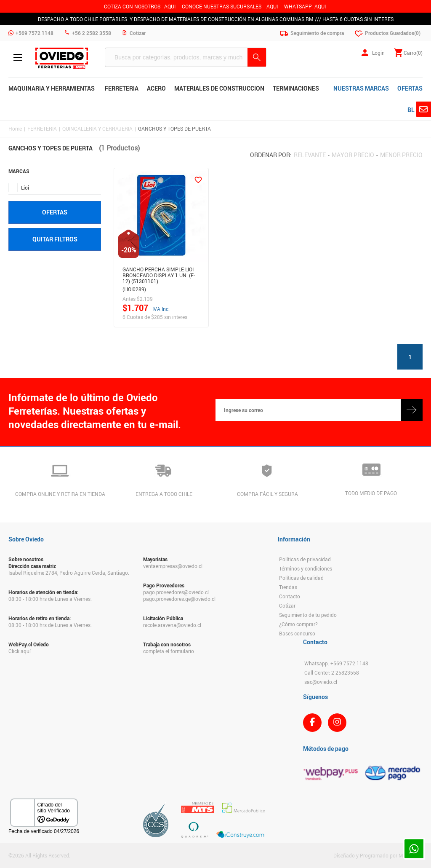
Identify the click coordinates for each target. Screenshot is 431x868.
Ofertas (55, 212)
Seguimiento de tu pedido (308, 615)
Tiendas (288, 587)
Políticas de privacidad (305, 559)
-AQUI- (170, 6)
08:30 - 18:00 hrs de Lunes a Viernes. (50, 599)
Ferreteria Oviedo (62, 58)
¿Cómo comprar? (298, 624)
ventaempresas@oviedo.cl (173, 566)
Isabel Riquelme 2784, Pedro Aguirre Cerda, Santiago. (69, 573)
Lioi (25, 188)
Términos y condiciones (306, 568)
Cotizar (287, 605)
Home (15, 129)
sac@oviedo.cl (321, 682)
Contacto (290, 596)
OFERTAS (410, 88)
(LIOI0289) (134, 289)
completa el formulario (169, 651)
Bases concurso (297, 633)
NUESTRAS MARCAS (361, 88)
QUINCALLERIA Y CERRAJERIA (97, 129)
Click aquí (20, 651)
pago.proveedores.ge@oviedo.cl (179, 599)
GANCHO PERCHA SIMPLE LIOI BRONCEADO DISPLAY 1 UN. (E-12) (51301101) (159, 274)
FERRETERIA (42, 129)
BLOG (415, 110)
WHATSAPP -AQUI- (306, 6)
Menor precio (401, 155)
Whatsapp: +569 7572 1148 (336, 663)
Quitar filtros (55, 239)
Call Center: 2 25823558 (332, 672)
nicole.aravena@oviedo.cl (172, 625)
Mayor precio (353, 155)
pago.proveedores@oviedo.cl (176, 592)
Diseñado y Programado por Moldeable (378, 855)
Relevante (310, 155)
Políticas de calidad (301, 578)
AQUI (272, 6)
